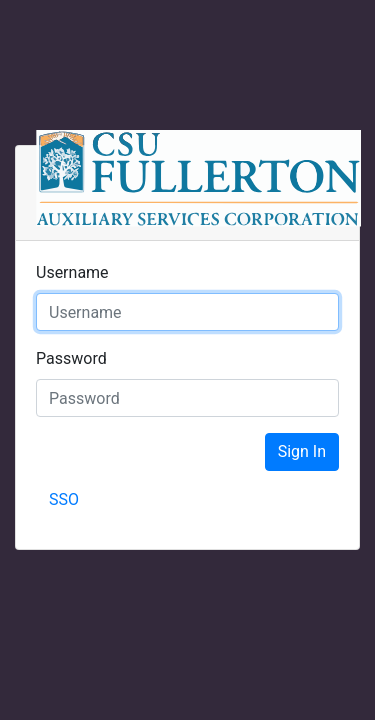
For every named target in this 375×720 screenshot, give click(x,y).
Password (71, 358)
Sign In (302, 451)
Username (72, 272)
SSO (64, 499)
